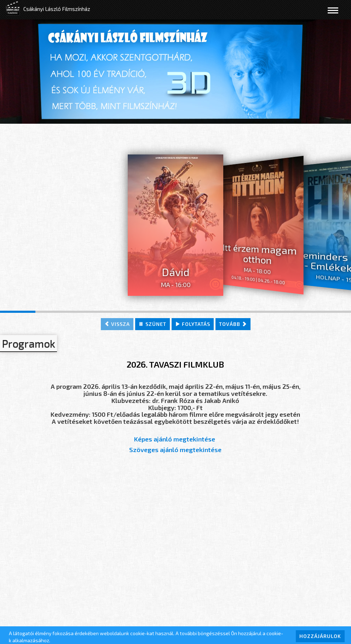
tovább (233, 324)
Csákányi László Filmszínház (57, 9)
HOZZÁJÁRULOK (320, 636)
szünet (153, 324)
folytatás (193, 324)
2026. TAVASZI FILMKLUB (175, 364)
